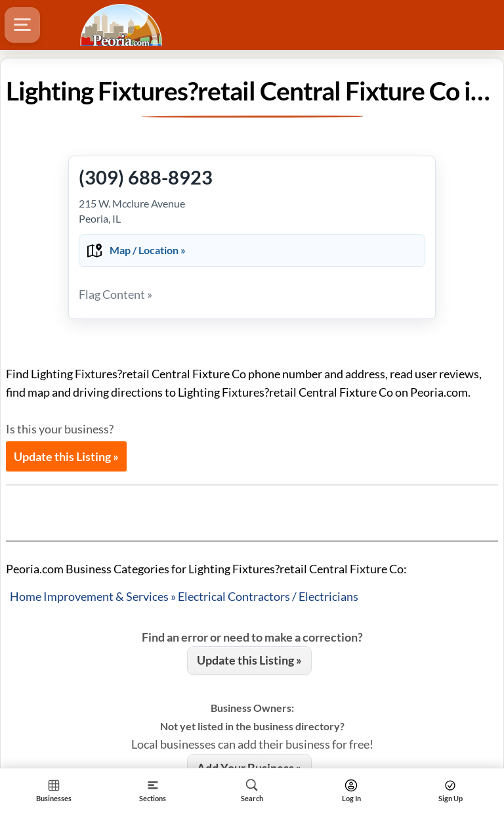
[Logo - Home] (123, 25)
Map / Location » (148, 250)
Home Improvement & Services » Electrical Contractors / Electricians (184, 596)
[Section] (153, 790)
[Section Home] (53, 790)
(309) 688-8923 (146, 177)
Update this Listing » (66, 456)
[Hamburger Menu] (22, 25)
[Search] (252, 790)
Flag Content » (115, 294)
